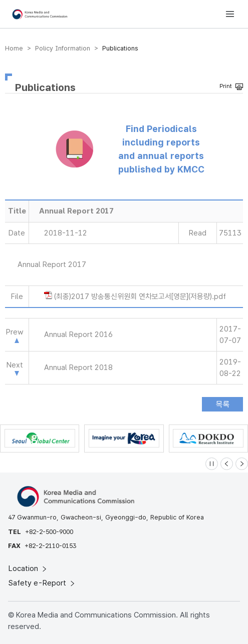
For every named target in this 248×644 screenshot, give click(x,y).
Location (28, 568)
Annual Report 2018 (78, 367)
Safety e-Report (42, 583)
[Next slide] (242, 464)
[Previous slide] (227, 464)
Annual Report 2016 (78, 334)
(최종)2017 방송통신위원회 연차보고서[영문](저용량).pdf (140, 296)
